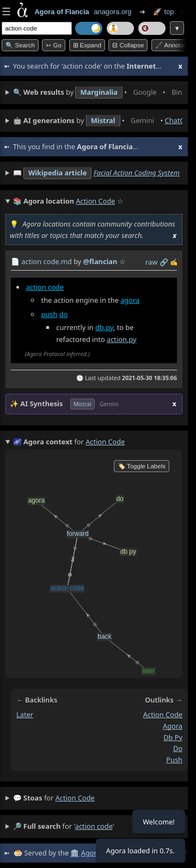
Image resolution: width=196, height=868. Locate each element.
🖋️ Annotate (172, 45)
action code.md (46, 261)
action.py (121, 339)
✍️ (174, 262)
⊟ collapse (128, 45)
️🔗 (164, 262)
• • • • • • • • (98, 93)
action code (45, 287)
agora (130, 300)
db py (173, 737)
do (64, 314)
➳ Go (54, 45)
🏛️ (75, 853)
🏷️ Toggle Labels (142, 466)
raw (151, 262)
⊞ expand (87, 45)
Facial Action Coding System (137, 173)
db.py (104, 327)
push (50, 314)
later (25, 714)
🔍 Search (20, 45)
